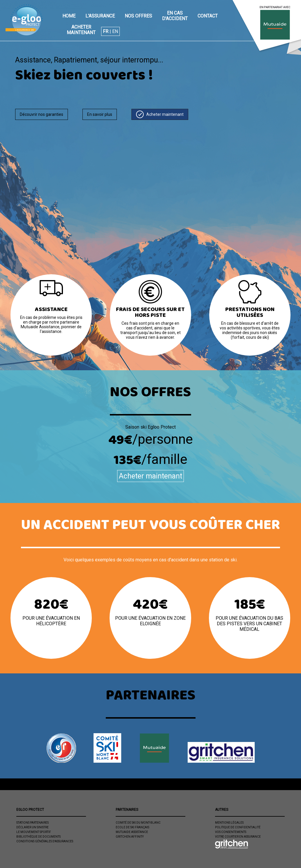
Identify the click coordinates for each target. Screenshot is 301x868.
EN (115, 31)
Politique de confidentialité (238, 827)
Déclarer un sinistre (32, 827)
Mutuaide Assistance (132, 832)
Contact (208, 16)
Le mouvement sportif (34, 832)
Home (69, 16)
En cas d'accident (175, 16)
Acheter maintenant (81, 30)
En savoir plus (100, 114)
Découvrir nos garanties (42, 114)
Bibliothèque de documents (38, 837)
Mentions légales (229, 823)
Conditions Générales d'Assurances (45, 841)
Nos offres (138, 16)
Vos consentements (231, 832)
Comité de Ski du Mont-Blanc (138, 823)
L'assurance (100, 16)
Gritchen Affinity (130, 837)
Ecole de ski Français (132, 827)
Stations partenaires (32, 823)
